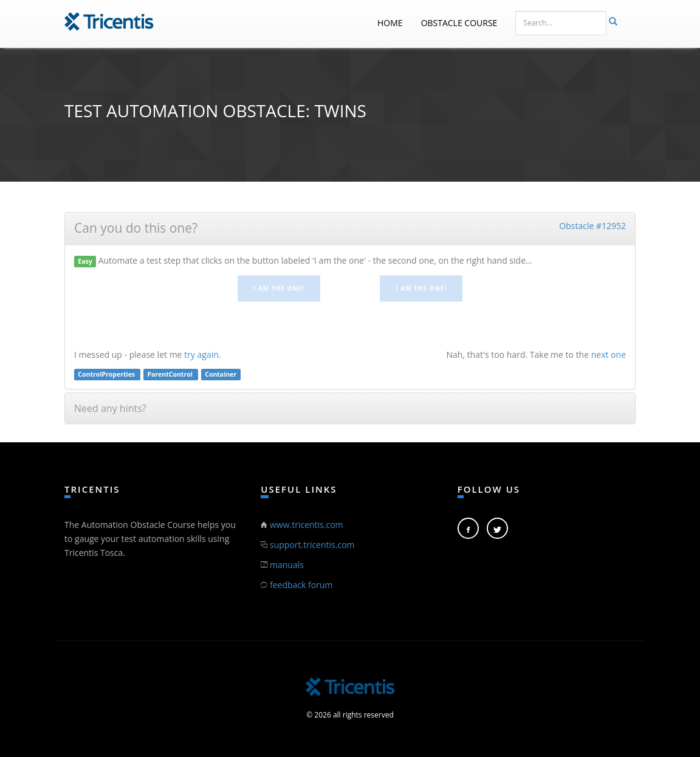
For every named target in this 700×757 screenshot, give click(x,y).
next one (609, 355)
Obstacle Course (459, 23)
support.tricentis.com (312, 545)
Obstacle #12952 (592, 226)
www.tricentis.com (307, 525)
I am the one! (279, 286)
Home (390, 23)
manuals (287, 565)
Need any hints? (110, 408)
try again (201, 355)
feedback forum (301, 585)
